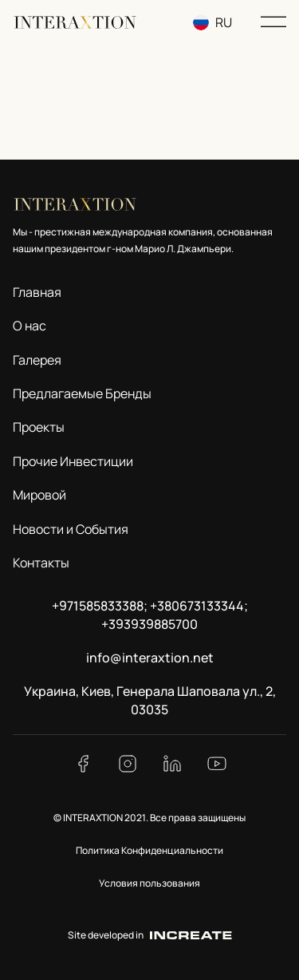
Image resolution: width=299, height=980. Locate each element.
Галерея (37, 360)
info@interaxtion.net (150, 658)
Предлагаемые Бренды (82, 393)
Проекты (39, 427)
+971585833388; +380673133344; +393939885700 (150, 614)
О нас (30, 326)
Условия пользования (149, 883)
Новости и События (71, 529)
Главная (37, 292)
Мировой (39, 495)
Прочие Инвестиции (73, 461)
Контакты (41, 563)
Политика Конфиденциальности (149, 850)
